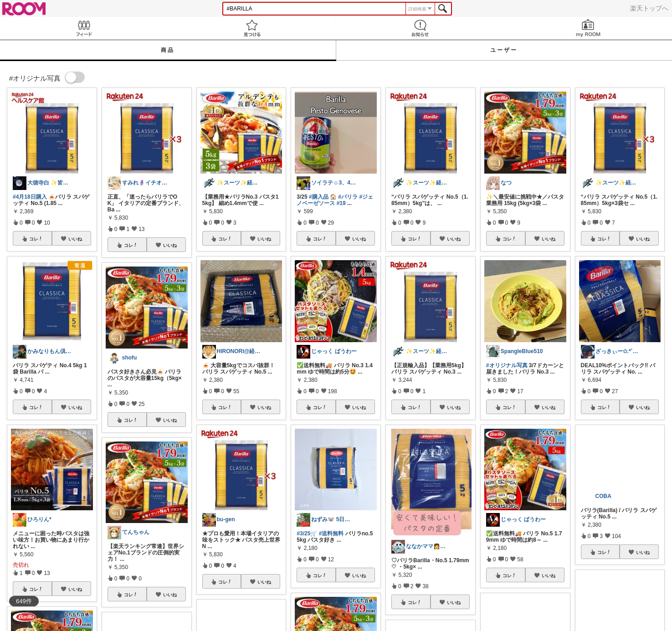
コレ (36, 239)
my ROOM (588, 28)
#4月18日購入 (30, 197)
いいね (75, 239)
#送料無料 (331, 534)
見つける (252, 28)
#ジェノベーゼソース (335, 200)
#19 (341, 203)
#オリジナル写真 (507, 365)
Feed (84, 28)
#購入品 (319, 197)
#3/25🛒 (307, 534)
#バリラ (348, 197)
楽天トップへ (649, 8)
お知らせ (420, 28)
